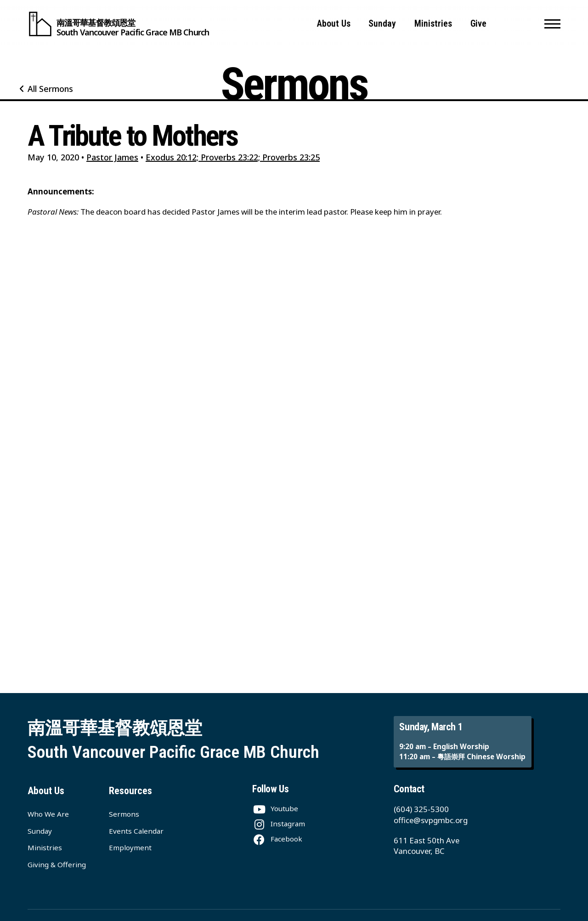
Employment (130, 847)
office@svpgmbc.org (431, 820)
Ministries (433, 24)
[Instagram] (279, 824)
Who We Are (48, 814)
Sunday (382, 24)
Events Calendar (136, 831)
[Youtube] (275, 808)
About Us (334, 24)
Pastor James (112, 157)
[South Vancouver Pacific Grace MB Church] (118, 24)
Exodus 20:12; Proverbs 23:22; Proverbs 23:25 (233, 157)
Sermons (124, 814)
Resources (130, 791)
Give (478, 24)
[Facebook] (277, 839)
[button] (552, 24)
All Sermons (50, 89)
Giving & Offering (57, 864)
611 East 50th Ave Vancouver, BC (427, 846)
